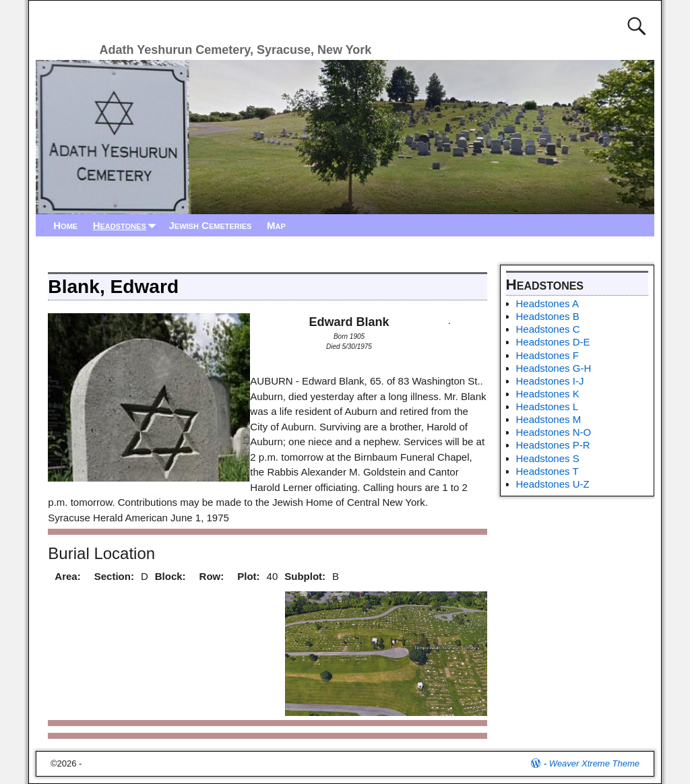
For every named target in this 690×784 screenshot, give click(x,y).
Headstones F (547, 355)
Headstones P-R (553, 445)
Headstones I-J (550, 381)
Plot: (248, 576)
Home (65, 225)
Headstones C (548, 329)
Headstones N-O (554, 432)
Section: (114, 576)
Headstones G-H (554, 368)
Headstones (127, 225)
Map (276, 225)
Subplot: (305, 576)
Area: (67, 576)
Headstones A (547, 303)
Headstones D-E (553, 342)
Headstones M (549, 419)
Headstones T (547, 471)
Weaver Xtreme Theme (594, 763)
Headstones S (548, 458)
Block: (170, 576)
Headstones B (548, 316)
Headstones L (547, 406)
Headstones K (548, 394)
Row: (212, 576)
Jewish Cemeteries (210, 225)
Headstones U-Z (553, 484)
